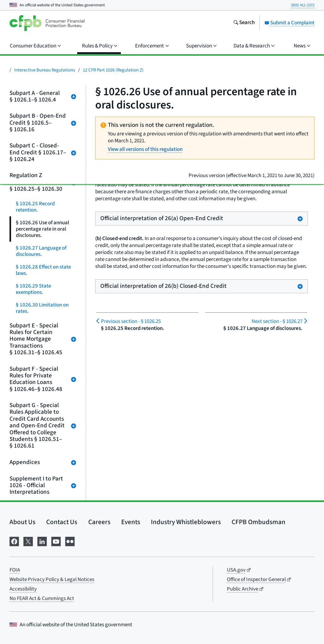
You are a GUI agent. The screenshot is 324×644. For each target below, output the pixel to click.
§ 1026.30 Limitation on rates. (42, 308)
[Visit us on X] (28, 541)
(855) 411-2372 (303, 5)
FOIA (15, 570)
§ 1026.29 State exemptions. (33, 289)
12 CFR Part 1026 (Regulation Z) (113, 70)
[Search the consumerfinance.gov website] (244, 23)
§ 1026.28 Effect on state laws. (43, 270)
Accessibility (23, 589)
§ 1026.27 (277, 321)
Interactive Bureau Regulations (45, 70)
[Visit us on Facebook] (14, 541)
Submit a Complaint (290, 23)
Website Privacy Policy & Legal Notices (52, 579)
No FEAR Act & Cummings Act (42, 598)
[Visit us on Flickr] (70, 541)
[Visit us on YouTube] (56, 541)
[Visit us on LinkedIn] (42, 541)
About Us (22, 522)
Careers (99, 522)
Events (131, 522)
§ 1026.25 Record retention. (35, 207)
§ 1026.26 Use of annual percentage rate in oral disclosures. (42, 229)
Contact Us (62, 522)
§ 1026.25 (131, 321)
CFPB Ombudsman (259, 522)
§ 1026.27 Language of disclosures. (41, 251)
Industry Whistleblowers (186, 522)
